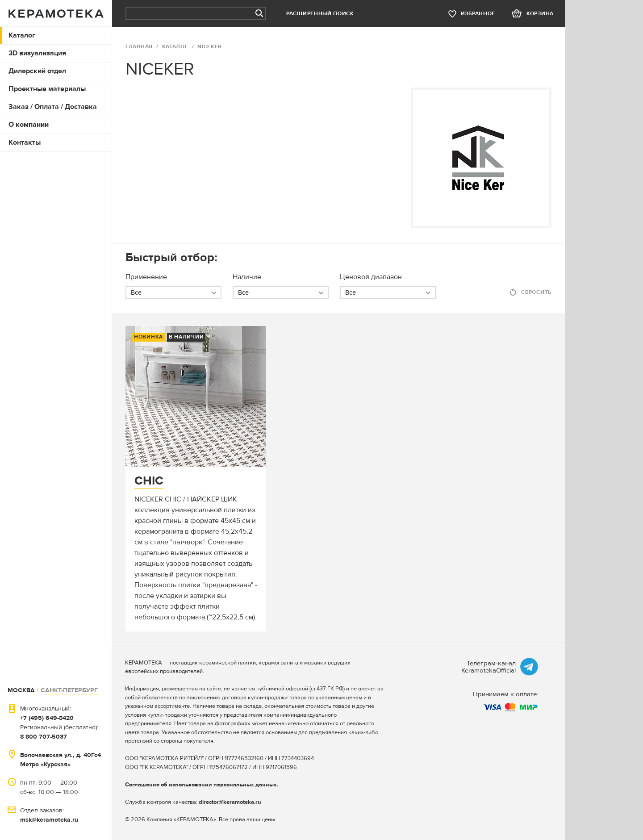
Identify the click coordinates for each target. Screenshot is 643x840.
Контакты (25, 142)
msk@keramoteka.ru (49, 820)
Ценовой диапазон (371, 277)
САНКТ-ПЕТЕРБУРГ (69, 690)
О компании (29, 125)
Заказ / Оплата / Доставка (53, 107)
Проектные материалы (47, 89)
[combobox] (173, 293)
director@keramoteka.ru (230, 802)
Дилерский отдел (37, 71)
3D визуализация (37, 53)
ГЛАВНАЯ (139, 47)
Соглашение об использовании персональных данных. (202, 785)
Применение (146, 277)
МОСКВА (21, 690)
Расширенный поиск (320, 14)
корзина (540, 14)
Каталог (22, 35)
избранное (478, 14)
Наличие (247, 277)
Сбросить (536, 292)
